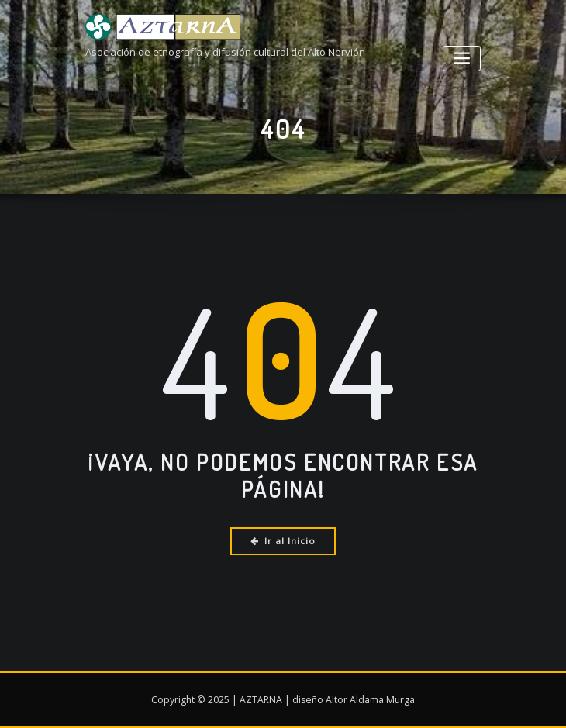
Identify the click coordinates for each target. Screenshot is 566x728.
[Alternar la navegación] (462, 59)
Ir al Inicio (283, 541)
